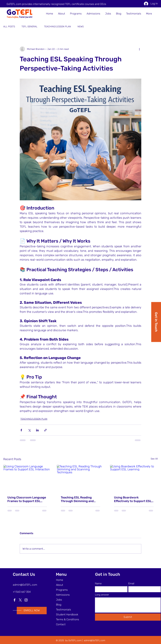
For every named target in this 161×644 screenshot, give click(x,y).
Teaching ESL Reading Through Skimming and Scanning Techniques (77, 499)
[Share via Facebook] (21, 430)
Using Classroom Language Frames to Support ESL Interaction (27, 499)
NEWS (81, 27)
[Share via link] (45, 430)
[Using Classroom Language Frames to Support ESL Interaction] (27, 478)
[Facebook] (15, 600)
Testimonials (63, 610)
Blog (59, 605)
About (60, 585)
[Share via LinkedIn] (37, 430)
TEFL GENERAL (29, 27)
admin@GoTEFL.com (25, 585)
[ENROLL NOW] (32, 611)
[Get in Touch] (156, 322)
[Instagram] (26, 600)
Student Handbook (67, 614)
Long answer (102, 595)
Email (131, 583)
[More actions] (139, 49)
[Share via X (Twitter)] (29, 430)
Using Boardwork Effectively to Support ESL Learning (133, 499)
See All (154, 459)
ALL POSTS (9, 27)
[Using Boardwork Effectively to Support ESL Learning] (134, 478)
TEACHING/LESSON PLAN (57, 27)
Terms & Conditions (68, 619)
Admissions (63, 595)
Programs (62, 590)
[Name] (110, 589)
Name (98, 583)
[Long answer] (128, 605)
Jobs (59, 600)
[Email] (144, 589)
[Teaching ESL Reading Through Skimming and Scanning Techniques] (81, 478)
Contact (61, 624)
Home (60, 580)
